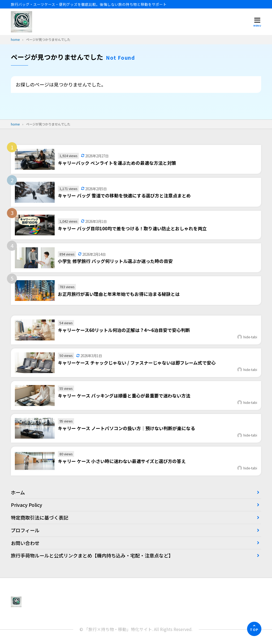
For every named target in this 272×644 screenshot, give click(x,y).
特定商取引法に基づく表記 (40, 517)
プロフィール (25, 530)
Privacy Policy (27, 505)
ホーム (18, 492)
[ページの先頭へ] (254, 629)
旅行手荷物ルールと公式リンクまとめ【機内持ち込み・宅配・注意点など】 (92, 555)
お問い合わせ (25, 543)
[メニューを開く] (257, 22)
